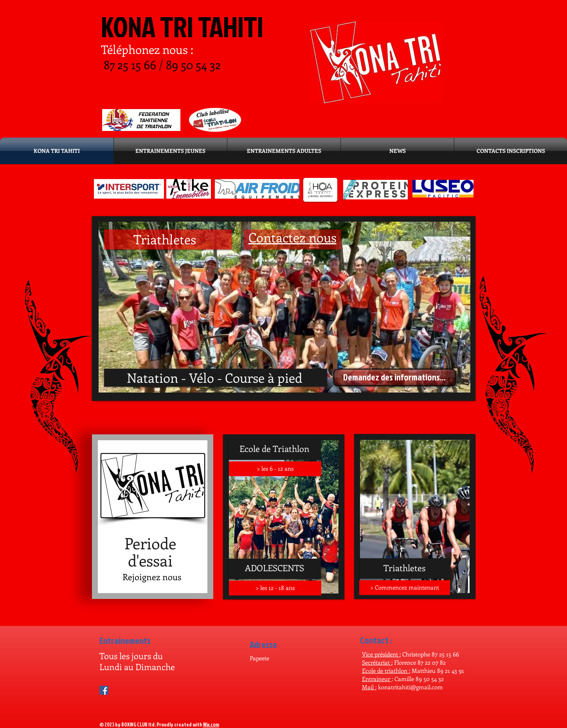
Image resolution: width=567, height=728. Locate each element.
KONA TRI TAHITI (182, 26)
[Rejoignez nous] (152, 577)
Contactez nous (292, 237)
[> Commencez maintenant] (405, 588)
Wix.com (211, 724)
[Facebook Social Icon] (104, 690)
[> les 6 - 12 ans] (275, 469)
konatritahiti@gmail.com (410, 687)
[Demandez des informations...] (395, 377)
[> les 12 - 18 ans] (275, 588)
